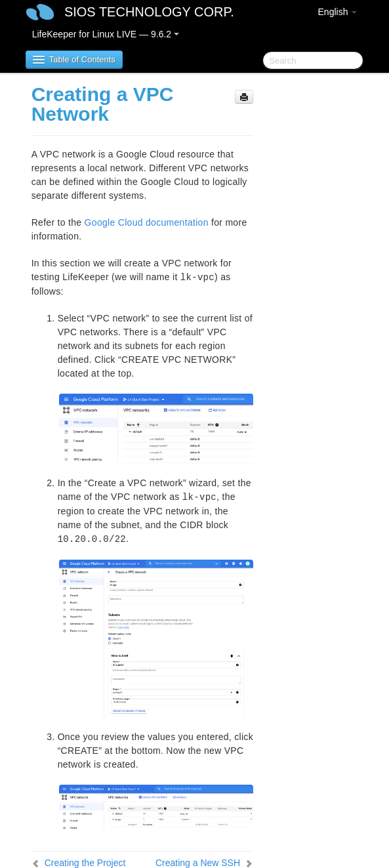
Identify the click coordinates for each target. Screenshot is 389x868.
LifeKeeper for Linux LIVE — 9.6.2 (106, 34)
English (338, 12)
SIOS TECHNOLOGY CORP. (149, 12)
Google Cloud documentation (147, 222)
